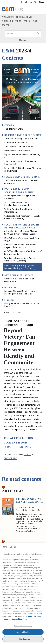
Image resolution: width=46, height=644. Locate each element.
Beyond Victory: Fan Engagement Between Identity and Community (20, 267)
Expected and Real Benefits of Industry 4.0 (22, 156)
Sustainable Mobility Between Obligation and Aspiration (23, 170)
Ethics (18, 21)
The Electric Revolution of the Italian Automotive (21, 182)
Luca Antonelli (18, 321)
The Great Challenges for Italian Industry (23, 139)
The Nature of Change (14, 129)
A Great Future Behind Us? (16, 143)
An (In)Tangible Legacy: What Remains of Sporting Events (23, 253)
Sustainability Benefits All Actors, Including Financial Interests (19, 204)
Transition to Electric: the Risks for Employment (20, 163)
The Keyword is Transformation (19, 147)
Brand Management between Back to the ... (29, 502)
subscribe (10, 459)
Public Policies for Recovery (17, 151)
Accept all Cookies (23, 632)
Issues (27, 21)
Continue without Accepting (23, 626)
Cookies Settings (23, 639)
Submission (7, 21)
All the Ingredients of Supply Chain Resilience (20, 197)
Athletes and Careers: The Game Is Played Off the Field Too (20, 246)
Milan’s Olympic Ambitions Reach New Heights (22, 239)
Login (35, 21)
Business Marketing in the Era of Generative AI (19, 280)
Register (6, 25)
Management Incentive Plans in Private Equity (22, 305)
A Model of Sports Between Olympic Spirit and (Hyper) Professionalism (21, 233)
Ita (41, 2)
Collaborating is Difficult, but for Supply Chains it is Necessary (22, 217)
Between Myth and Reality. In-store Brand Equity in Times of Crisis (20, 293)
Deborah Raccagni (20, 325)
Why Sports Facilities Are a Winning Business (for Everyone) (20, 259)
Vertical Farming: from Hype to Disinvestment (18, 211)
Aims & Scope (8, 17)
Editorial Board (24, 17)
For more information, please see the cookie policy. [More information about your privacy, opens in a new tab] (23, 618)
